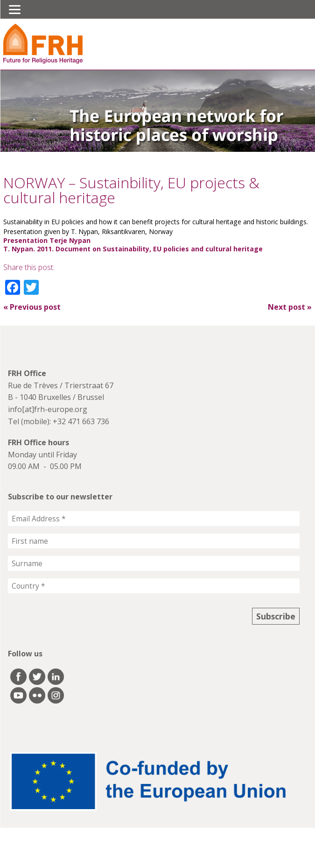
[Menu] (15, 9)
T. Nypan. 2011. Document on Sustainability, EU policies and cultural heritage (133, 249)
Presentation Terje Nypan (47, 240)
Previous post (32, 307)
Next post (290, 307)
